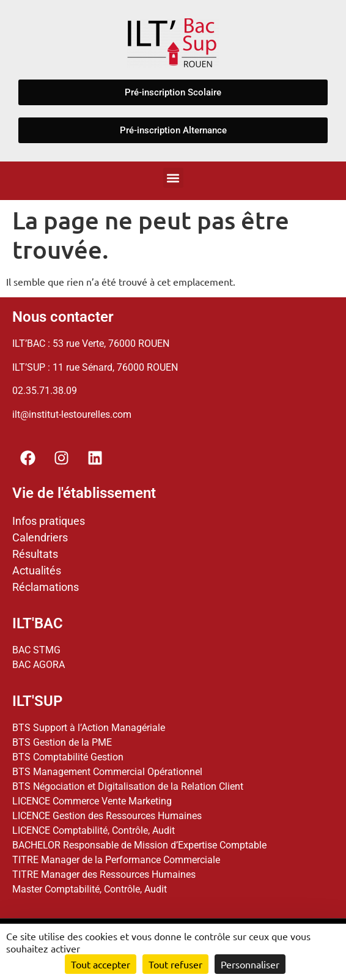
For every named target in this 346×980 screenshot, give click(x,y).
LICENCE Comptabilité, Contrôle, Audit (94, 830)
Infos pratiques (49, 521)
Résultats (35, 554)
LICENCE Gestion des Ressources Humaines (107, 816)
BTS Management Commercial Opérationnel (107, 772)
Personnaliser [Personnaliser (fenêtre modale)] (250, 964)
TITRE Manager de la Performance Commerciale (116, 860)
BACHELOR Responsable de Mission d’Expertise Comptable (139, 845)
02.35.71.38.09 (45, 391)
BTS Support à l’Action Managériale (89, 728)
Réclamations (46, 587)
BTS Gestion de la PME (62, 742)
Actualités (37, 570)
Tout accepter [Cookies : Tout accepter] (101, 964)
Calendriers (40, 537)
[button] (173, 178)
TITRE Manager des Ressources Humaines (104, 874)
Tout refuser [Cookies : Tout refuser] (175, 964)
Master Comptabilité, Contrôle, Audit (90, 889)
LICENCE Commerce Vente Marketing (92, 801)
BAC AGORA (39, 665)
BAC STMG (36, 650)
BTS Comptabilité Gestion (68, 757)
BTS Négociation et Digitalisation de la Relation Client (128, 786)
